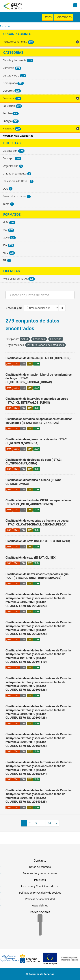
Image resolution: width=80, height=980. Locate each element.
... (42, 823)
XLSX (37, 364)
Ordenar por (13, 308)
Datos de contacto (40, 867)
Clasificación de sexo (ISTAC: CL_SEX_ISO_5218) (38, 541)
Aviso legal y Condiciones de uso (40, 886)
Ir (62, 308)
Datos (48, 17)
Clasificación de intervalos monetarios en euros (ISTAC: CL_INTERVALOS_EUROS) (37, 401)
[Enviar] (71, 295)
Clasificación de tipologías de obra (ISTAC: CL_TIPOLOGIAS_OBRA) (34, 462)
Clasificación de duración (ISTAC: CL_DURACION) (38, 358)
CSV (30, 364)
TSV (23, 364)
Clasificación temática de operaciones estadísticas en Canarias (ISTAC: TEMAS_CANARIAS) (39, 421)
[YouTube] (40, 932)
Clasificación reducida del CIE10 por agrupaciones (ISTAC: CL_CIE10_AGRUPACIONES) (39, 502)
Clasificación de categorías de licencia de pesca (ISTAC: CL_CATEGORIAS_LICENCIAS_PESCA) (37, 523)
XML (17, 364)
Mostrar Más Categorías (18, 136)
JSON (9, 364)
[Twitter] (40, 925)
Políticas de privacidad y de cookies (40, 893)
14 (49, 823)
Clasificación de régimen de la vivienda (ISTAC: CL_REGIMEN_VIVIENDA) (37, 441)
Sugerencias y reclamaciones (40, 873)
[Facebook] (40, 919)
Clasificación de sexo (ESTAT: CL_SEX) (31, 558)
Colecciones (64, 17)
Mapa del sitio (40, 905)
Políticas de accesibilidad (40, 899)
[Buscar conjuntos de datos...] (37, 295)
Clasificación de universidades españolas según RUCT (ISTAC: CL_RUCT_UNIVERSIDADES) (37, 576)
